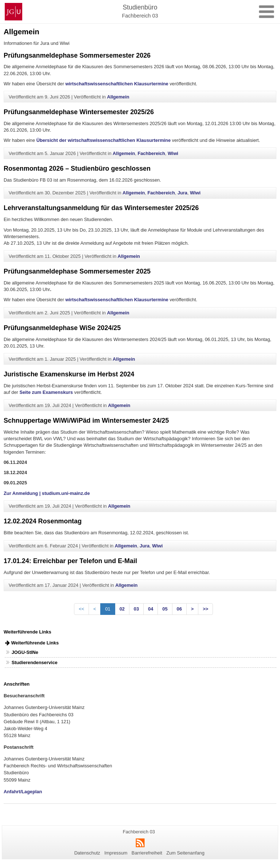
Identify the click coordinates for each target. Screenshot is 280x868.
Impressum (116, 853)
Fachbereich (151, 153)
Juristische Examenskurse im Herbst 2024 (69, 374)
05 (165, 609)
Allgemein (118, 97)
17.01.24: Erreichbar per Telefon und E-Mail (70, 561)
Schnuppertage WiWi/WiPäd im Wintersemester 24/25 (86, 421)
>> (205, 609)
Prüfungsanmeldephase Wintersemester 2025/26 (79, 112)
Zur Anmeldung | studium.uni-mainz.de (47, 493)
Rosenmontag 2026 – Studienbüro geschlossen (77, 168)
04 (151, 609)
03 (136, 609)
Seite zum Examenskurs (46, 392)
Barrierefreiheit (147, 853)
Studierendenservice (35, 662)
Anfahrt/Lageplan (23, 792)
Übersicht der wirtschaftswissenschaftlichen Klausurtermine (104, 140)
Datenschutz (87, 853)
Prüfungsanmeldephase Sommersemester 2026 (77, 55)
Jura (182, 193)
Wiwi (173, 153)
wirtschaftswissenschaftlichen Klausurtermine (117, 84)
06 (179, 609)
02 (122, 609)
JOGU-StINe (25, 652)
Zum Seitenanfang (185, 853)
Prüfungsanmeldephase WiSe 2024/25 (62, 328)
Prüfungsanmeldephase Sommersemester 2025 (77, 271)
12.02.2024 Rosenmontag (43, 521)
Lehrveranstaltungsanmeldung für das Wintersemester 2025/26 (101, 208)
